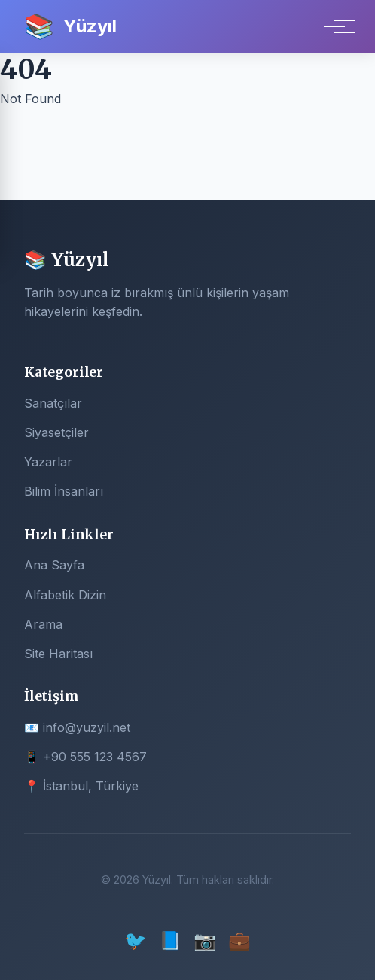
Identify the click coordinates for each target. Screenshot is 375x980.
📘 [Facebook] (170, 941)
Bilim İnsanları (64, 491)
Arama (43, 624)
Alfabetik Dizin (65, 595)
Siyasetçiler (56, 432)
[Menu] (334, 26)
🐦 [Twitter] (136, 941)
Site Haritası (58, 654)
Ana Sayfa (54, 565)
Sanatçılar (53, 403)
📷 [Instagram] (205, 941)
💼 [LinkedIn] (239, 941)
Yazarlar (48, 462)
